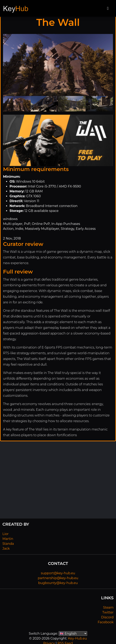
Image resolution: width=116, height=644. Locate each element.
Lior (5, 534)
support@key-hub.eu (58, 573)
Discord (107, 617)
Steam (108, 607)
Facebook (106, 622)
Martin (8, 539)
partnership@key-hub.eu (58, 578)
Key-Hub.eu (77, 638)
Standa (8, 544)
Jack (6, 549)
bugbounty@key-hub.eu (58, 583)
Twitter (108, 612)
